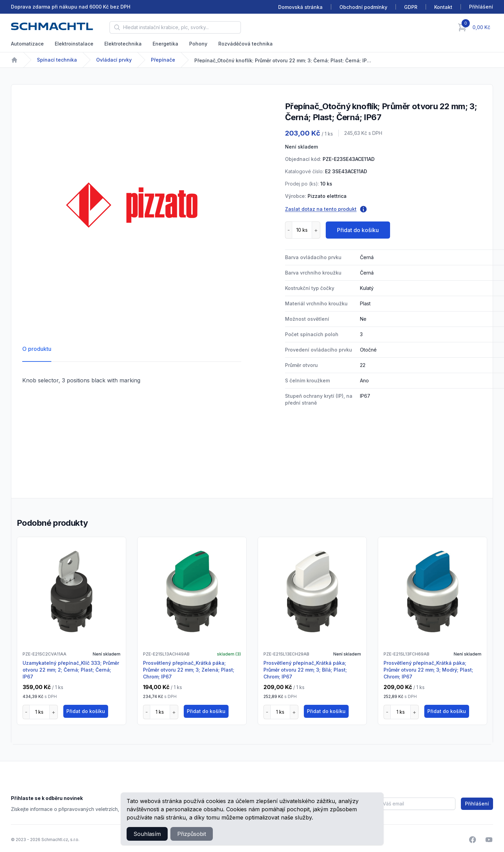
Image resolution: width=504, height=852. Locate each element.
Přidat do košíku (358, 230)
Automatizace (27, 44)
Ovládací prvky (114, 60)
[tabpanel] (132, 205)
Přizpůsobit (192, 834)
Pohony (198, 44)
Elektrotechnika (123, 44)
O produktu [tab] (37, 349)
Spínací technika (57, 60)
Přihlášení (477, 804)
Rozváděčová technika (245, 44)
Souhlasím (147, 834)
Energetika (165, 44)
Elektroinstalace (74, 44)
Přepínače (163, 60)
